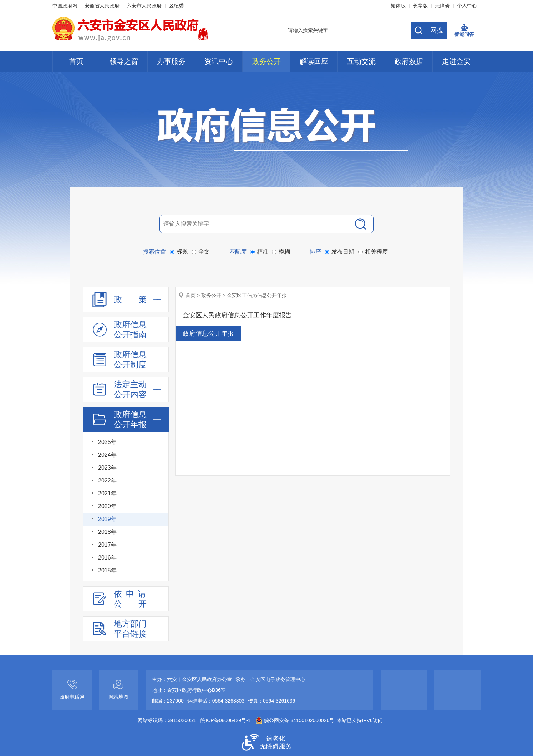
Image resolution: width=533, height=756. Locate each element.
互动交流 (361, 61)
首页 (76, 61)
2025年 (107, 442)
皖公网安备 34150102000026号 (295, 720)
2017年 (107, 545)
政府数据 (409, 61)
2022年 (107, 481)
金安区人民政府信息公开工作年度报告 (237, 315)
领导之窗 (124, 61)
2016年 (107, 558)
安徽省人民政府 (102, 6)
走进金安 (456, 61)
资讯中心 (219, 61)
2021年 (107, 493)
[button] (420, 6)
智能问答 (464, 34)
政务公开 (266, 61)
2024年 (107, 455)
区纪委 (176, 6)
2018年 (107, 532)
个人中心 (467, 6)
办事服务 (171, 61)
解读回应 (314, 61)
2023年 (107, 468)
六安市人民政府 (144, 6)
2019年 (107, 519)
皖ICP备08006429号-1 (225, 720)
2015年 (107, 570)
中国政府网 (65, 6)
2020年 (107, 506)
